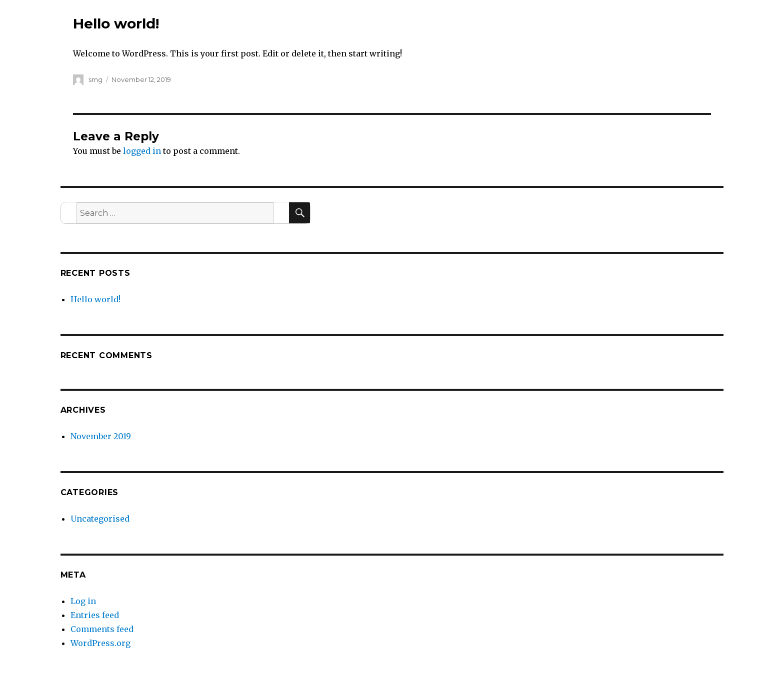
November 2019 (101, 436)
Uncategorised (100, 519)
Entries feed (95, 615)
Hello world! (95, 299)
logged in (142, 151)
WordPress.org (100, 643)
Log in (83, 601)
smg (95, 79)
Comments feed (102, 629)
